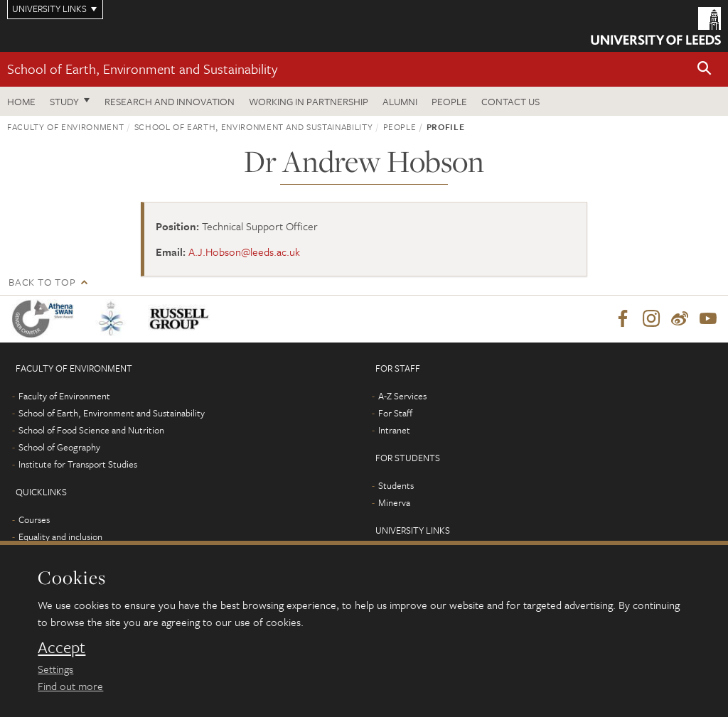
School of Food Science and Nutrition (91, 430)
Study (64, 101)
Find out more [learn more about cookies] (70, 686)
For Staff (395, 413)
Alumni (400, 101)
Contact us (510, 101)
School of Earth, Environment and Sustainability (142, 69)
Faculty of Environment (65, 126)
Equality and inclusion (60, 537)
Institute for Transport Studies (78, 464)
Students (396, 485)
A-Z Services (402, 396)
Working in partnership (309, 101)
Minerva (394, 502)
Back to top (42, 282)
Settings (55, 669)
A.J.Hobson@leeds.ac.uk (244, 252)
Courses (34, 519)
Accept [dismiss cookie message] (61, 647)
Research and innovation (170, 101)
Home (21, 101)
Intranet (394, 430)
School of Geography (59, 447)
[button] (705, 69)
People (449, 101)
